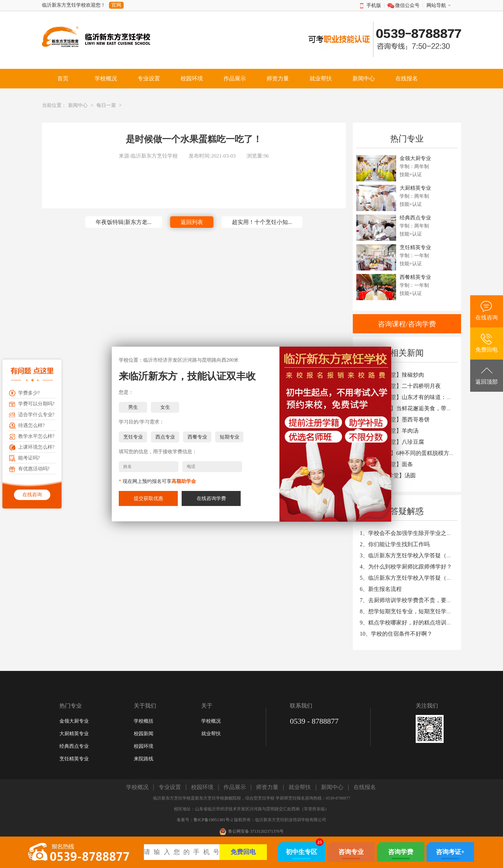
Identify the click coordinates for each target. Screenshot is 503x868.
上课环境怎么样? (36, 447)
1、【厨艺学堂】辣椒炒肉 (392, 375)
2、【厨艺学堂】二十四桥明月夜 (400, 386)
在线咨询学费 (211, 498)
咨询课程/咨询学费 (407, 324)
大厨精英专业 (74, 734)
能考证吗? (29, 458)
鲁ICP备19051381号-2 (213, 820)
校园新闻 (144, 734)
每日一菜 (106, 105)
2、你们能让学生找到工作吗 (395, 544)
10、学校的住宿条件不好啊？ (396, 634)
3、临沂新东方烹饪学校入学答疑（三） (409, 555)
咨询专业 (351, 852)
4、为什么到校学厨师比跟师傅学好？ (406, 567)
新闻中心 (78, 105)
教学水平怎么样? (36, 436)
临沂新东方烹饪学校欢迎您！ (74, 5)
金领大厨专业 (74, 721)
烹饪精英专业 (74, 759)
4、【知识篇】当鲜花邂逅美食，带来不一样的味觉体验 (428, 408)
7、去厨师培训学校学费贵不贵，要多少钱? (413, 600)
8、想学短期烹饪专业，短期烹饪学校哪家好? (415, 611)
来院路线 (144, 759)
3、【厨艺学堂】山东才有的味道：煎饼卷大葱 (417, 397)
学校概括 (144, 721)
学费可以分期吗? (36, 404)
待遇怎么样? (31, 425)
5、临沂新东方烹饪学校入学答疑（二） (409, 578)
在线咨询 (32, 495)
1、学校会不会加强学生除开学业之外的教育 (414, 533)
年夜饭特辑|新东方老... (123, 222)
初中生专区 (301, 852)
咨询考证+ (450, 852)
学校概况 (211, 721)
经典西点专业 (74, 746)
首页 (63, 78)
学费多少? (29, 393)
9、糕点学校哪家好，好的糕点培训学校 (409, 623)
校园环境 (144, 746)
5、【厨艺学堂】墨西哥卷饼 (395, 419)
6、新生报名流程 (381, 589)
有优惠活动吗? (34, 469)
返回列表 (192, 222)
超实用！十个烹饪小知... (262, 222)
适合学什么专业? (36, 415)
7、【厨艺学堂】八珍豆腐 (392, 442)
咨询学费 (401, 852)
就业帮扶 (211, 734)
